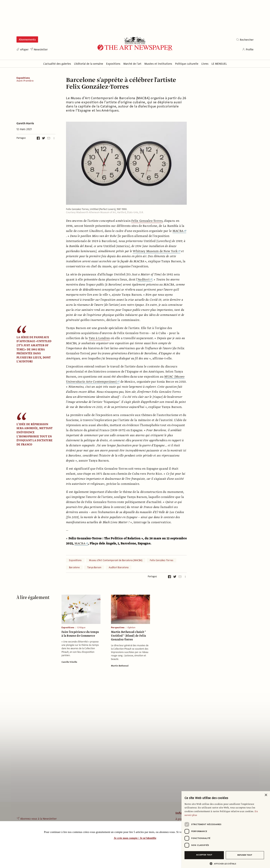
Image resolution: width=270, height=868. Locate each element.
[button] (224, 864)
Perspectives (118, 627)
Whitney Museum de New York (157, 251)
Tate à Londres (99, 338)
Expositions (23, 78)
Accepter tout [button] (204, 855)
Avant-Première (25, 81)
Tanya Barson (94, 567)
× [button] (266, 795)
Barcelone (74, 567)
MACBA (179, 231)
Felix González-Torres (162, 560)
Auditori (145, 280)
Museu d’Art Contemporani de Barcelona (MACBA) (116, 560)
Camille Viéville (69, 662)
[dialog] (226, 830)
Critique (81, 627)
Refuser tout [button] (245, 855)
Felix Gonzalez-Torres (147, 221)
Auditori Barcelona (119, 567)
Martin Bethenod (120, 666)
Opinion (131, 627)
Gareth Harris (25, 123)
